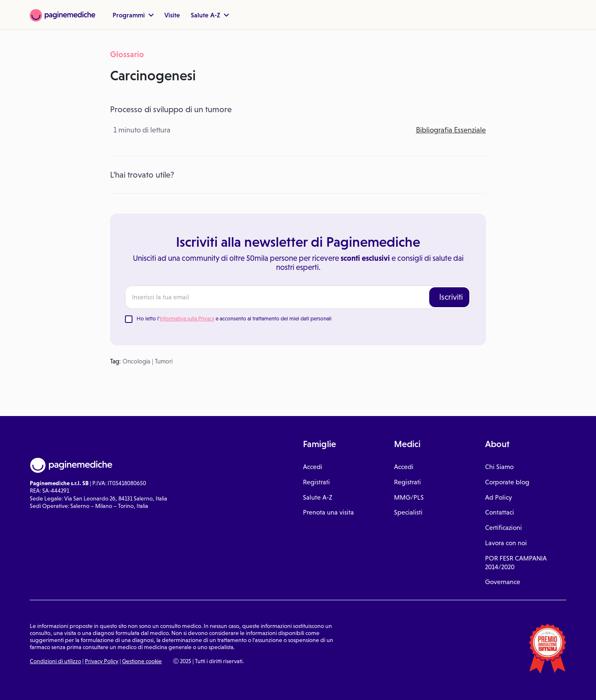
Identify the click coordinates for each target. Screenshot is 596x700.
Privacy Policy (102, 661)
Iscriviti (451, 297)
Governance (503, 582)
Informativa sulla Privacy (187, 319)
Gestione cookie (142, 661)
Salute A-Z (210, 15)
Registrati (316, 482)
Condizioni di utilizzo (55, 661)
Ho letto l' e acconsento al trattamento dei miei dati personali (234, 319)
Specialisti (408, 512)
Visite (172, 15)
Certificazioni (503, 528)
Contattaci (500, 512)
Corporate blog (507, 482)
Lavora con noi (506, 543)
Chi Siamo (499, 467)
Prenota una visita (328, 512)
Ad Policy (499, 497)
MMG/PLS (409, 497)
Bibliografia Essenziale (451, 130)
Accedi (313, 467)
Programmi (133, 15)
